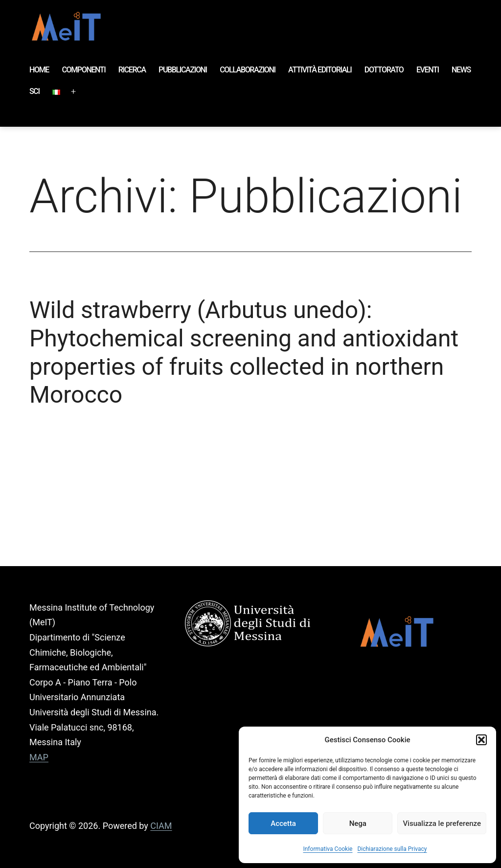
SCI (34, 91)
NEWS (461, 70)
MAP (39, 757)
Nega (358, 823)
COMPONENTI (83, 70)
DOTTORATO (384, 70)
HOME (39, 70)
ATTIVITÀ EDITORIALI (320, 70)
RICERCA (132, 70)
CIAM (161, 826)
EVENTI (428, 70)
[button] (481, 740)
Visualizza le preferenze (442, 823)
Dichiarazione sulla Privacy (392, 849)
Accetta (283, 823)
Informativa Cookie (328, 849)
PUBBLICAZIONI (183, 70)
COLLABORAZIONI (248, 70)
